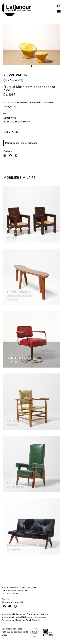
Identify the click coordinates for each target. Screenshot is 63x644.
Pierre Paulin (16, 75)
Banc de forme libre (19, 296)
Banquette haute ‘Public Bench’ (26, 545)
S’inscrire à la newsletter (13, 602)
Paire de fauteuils (17, 233)
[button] (59, 6)
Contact (6, 599)
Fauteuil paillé (15, 420)
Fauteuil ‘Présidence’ (19, 358)
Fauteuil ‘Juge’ (15, 483)
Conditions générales (12, 629)
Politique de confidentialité (15, 632)
